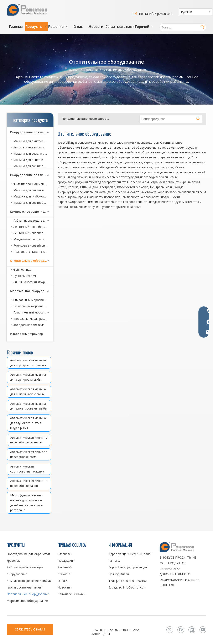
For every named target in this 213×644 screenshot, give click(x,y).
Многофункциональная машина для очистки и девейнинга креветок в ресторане (27, 503)
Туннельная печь (25, 276)
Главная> (64, 554)
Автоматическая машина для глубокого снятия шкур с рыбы (28, 423)
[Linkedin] (192, 630)
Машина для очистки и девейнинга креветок (33, 141)
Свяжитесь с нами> (71, 594)
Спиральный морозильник (32, 300)
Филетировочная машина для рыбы (33, 184)
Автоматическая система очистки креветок (33, 147)
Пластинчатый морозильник (33, 312)
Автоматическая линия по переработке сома (29, 454)
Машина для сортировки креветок (33, 166)
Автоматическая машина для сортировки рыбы (28, 377)
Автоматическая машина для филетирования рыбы (29, 406)
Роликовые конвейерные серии (33, 245)
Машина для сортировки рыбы (33, 203)
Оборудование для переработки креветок (32, 132)
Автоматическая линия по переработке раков (29, 483)
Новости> (65, 587)
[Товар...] (179, 27)
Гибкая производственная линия (33, 220)
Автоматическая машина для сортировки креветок (28, 363)
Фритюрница (22, 270)
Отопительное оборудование (32, 261)
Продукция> (66, 561)
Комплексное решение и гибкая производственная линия (32, 212)
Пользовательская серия (31, 252)
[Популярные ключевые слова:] (202, 27)
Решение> (65, 567)
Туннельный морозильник (32, 306)
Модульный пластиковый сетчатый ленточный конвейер (33, 239)
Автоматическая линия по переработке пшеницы (29, 440)
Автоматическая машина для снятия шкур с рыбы (28, 392)
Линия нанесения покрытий (33, 282)
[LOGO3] (183, 547)
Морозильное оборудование (32, 291)
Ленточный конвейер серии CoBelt (33, 227)
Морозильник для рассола (32, 319)
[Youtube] (203, 630)
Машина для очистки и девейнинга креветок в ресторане (33, 160)
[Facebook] (181, 630)
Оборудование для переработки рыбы (32, 175)
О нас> (62, 581)
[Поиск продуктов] (167, 119)
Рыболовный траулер (26, 334)
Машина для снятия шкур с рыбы (33, 190)
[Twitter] (170, 630)
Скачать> (64, 574)
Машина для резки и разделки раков (33, 154)
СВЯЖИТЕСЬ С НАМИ (30, 629)
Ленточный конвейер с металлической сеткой (33, 233)
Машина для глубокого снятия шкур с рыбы (33, 196)
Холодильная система (29, 325)
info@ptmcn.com (135, 587)
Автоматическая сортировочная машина (27, 469)
